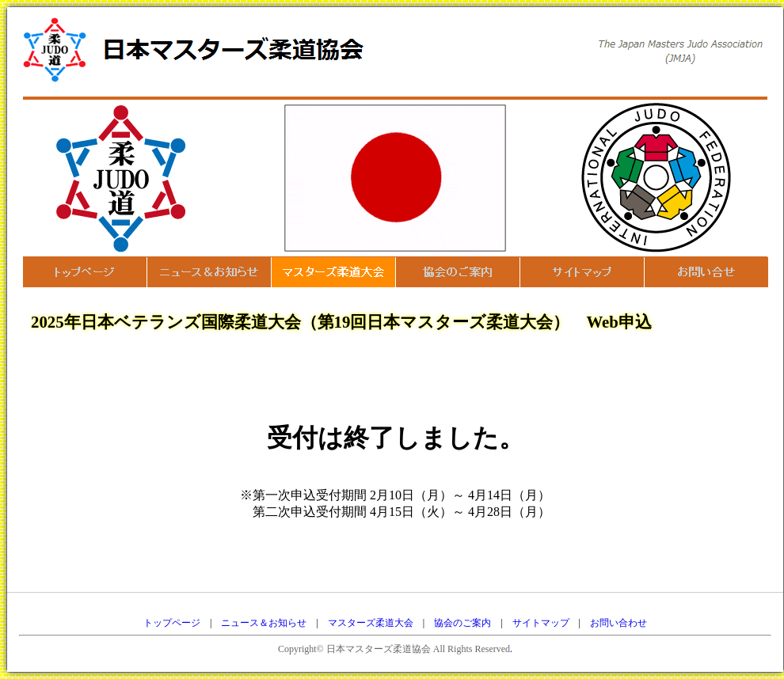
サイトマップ (541, 623)
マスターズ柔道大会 (371, 623)
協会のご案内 (462, 623)
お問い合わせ (618, 623)
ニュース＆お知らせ (264, 623)
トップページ (172, 623)
